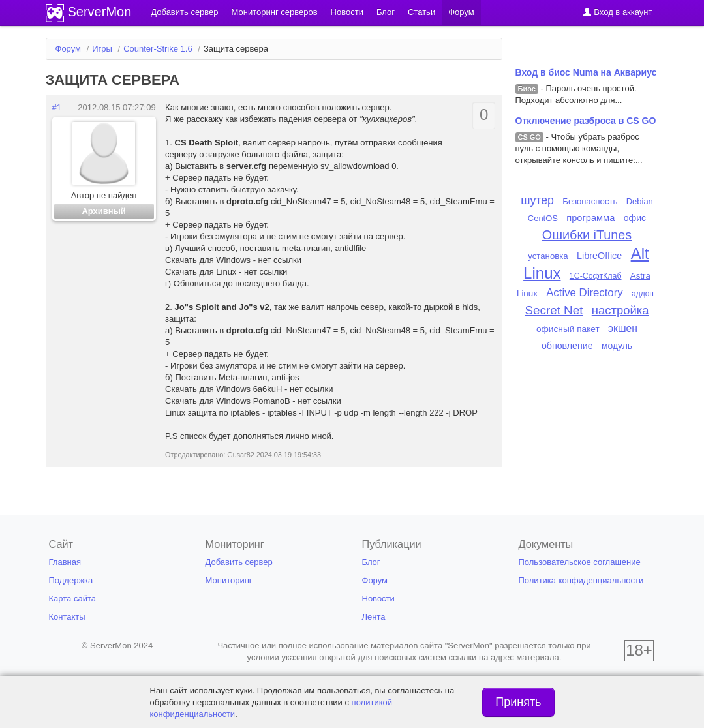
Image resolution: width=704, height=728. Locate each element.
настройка (620, 310)
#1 (57, 107)
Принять (518, 702)
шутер (537, 200)
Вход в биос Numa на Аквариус (586, 72)
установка (548, 256)
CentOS (543, 218)
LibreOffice (599, 256)
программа (590, 218)
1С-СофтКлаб (596, 276)
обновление (567, 346)
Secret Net (554, 310)
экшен (623, 328)
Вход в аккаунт (618, 12)
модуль (617, 346)
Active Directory (585, 293)
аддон (643, 294)
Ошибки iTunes (587, 235)
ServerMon (100, 12)
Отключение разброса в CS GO (586, 121)
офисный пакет (568, 329)
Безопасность (590, 201)
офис (635, 218)
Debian (640, 201)
